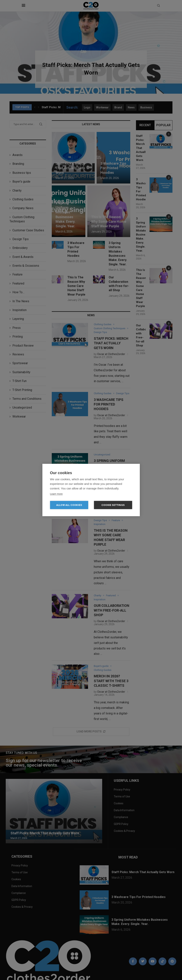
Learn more (56, 494)
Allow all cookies (69, 505)
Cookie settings (113, 505)
